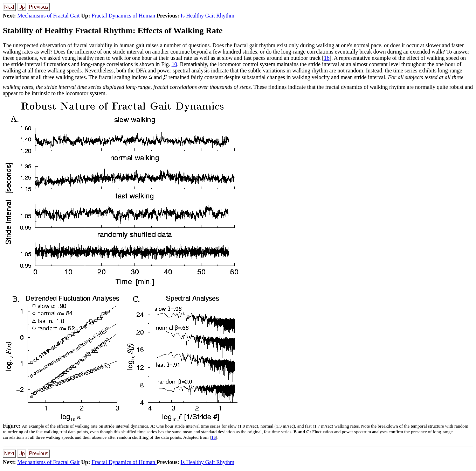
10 (174, 64)
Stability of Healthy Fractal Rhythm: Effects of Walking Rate (113, 30)
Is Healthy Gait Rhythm (208, 16)
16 (327, 58)
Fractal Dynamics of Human (124, 16)
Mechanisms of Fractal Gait (48, 16)
